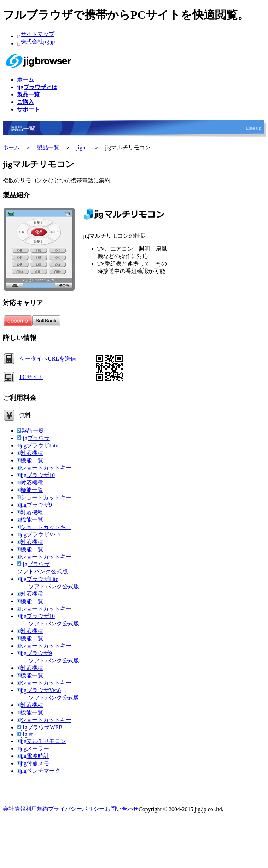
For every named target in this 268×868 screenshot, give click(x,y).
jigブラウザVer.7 (39, 534)
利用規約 (37, 809)
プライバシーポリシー (76, 809)
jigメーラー (33, 748)
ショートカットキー (44, 468)
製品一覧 (48, 147)
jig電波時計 (33, 756)
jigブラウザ (33, 438)
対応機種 (30, 453)
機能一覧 (30, 460)
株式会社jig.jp (38, 41)
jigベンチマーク (39, 771)
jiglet (82, 147)
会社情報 (14, 809)
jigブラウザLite (38, 445)
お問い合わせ (122, 809)
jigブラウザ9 (34, 505)
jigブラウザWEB (40, 727)
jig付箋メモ (33, 763)
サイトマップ (37, 34)
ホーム (11, 147)
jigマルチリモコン (42, 741)
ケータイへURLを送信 (48, 359)
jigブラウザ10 (36, 475)
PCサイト (31, 377)
